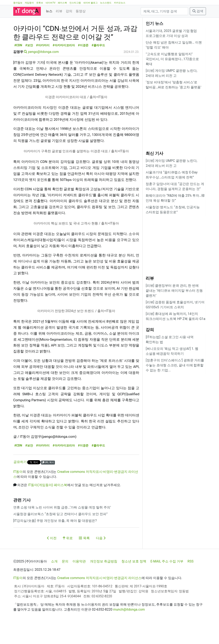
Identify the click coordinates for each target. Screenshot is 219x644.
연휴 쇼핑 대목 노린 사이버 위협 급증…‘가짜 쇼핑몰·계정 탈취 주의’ (62, 526)
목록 (84, 557)
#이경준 (83, 64)
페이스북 (62, 3)
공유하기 (20, 481)
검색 (198, 11)
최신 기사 (154, 153)
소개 (54, 580)
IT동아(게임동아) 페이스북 (48, 504)
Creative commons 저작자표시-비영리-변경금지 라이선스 (99, 597)
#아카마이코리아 (64, 64)
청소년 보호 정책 (134, 580)
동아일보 (18, 3)
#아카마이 (43, 64)
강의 (69, 11)
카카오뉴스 (120, 3)
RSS (191, 580)
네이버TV (50, 3)
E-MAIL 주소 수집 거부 (167, 580)
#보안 (29, 64)
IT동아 (18, 490)
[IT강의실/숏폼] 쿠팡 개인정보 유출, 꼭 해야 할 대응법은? (55, 539)
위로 (68, 557)
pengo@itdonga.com (43, 70)
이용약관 (79, 580)
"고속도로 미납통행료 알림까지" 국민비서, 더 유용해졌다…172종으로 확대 (172, 59)
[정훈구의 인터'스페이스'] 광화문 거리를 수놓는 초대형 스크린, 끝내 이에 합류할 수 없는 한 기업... (175, 365)
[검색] (164, 11)
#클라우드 (98, 64)
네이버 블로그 (90, 3)
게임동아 (29, 3)
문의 (65, 580)
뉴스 (49, 11)
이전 (52, 557)
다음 (101, 557)
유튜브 (40, 3)
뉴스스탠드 (106, 3)
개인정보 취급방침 (104, 580)
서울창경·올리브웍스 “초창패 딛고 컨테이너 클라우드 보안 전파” (60, 533)
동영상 (81, 11)
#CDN (18, 64)
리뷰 (59, 11)
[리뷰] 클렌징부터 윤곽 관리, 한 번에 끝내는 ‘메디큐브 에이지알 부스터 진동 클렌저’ (174, 291)
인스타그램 (75, 3)
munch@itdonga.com (129, 628)
